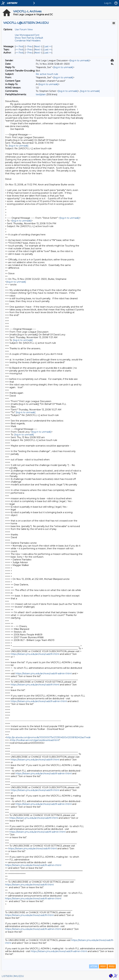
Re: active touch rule (47, 74)
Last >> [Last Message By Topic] (48, 50)
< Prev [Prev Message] (29, 46)
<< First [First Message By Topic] (19, 50)
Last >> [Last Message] (48, 46)
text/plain (41, 94)
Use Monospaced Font (27, 35)
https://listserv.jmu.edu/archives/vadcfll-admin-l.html (44, 673)
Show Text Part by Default (29, 38)
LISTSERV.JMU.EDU (13, 976)
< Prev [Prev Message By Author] (29, 53)
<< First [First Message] (19, 46)
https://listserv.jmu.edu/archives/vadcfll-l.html (35, 654)
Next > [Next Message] (38, 46)
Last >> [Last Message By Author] (48, 53)
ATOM (94, 966)
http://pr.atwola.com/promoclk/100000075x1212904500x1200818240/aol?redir (48, 737)
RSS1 (103, 966)
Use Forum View (24, 29)
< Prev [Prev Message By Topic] (29, 50)
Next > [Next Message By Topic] (38, 50)
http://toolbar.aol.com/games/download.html (35, 740)
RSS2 (112, 966)
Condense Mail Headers (28, 41)
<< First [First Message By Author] (19, 53)
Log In (108, 3)
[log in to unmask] (80, 60)
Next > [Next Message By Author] (38, 53)
